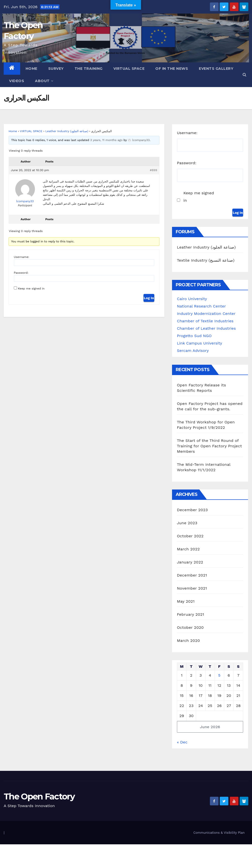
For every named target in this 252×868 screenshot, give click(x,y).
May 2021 (186, 601)
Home (31, 69)
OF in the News (172, 69)
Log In (149, 298)
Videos (17, 81)
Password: (21, 273)
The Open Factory (39, 796)
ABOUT (44, 81)
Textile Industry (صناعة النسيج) (206, 260)
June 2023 (187, 523)
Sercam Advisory (193, 351)
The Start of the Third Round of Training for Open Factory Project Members (209, 446)
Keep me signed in (31, 289)
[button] (244, 75)
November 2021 (192, 588)
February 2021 (191, 614)
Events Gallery (216, 69)
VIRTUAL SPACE (31, 131)
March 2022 (188, 549)
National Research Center (201, 306)
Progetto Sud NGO (194, 336)
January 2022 (190, 562)
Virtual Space (129, 69)
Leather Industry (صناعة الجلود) (67, 131)
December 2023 (192, 510)
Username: (22, 257)
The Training (89, 69)
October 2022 (190, 536)
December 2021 (192, 575)
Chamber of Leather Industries (206, 328)
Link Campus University (200, 343)
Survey (56, 69)
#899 (154, 170)
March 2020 (189, 641)
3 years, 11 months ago (106, 140)
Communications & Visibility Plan (219, 833)
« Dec (182, 742)
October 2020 (190, 627)
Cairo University (192, 299)
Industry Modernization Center (206, 314)
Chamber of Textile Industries (205, 321)
